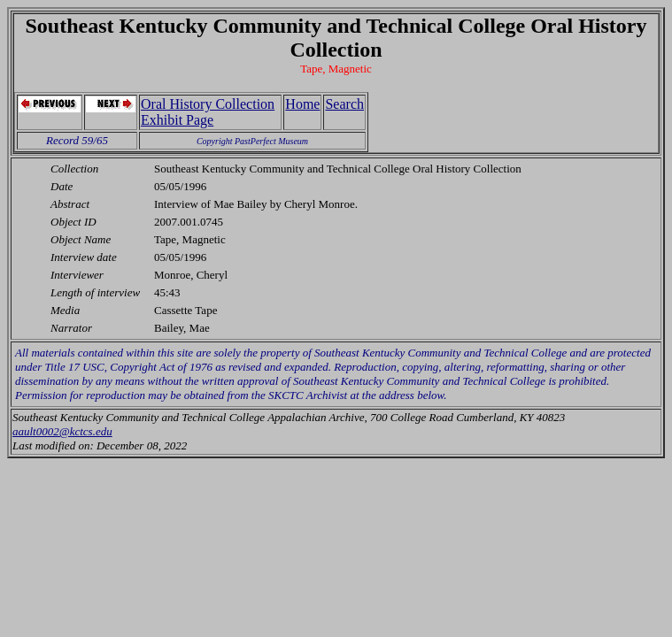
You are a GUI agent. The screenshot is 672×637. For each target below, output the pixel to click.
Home (302, 104)
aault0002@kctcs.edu (62, 431)
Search (344, 104)
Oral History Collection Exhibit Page (208, 112)
